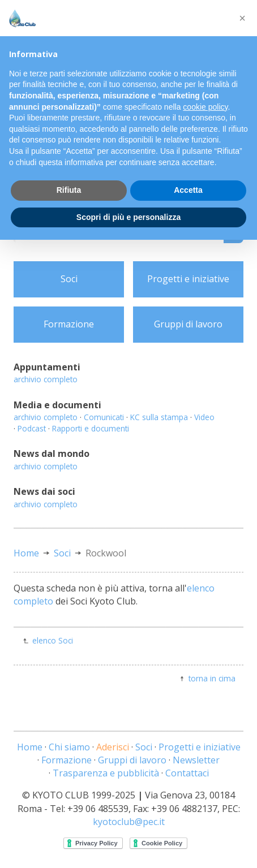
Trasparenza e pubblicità (106, 773)
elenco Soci (53, 640)
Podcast (32, 428)
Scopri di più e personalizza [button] (128, 217)
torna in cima (212, 678)
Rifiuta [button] (69, 190)
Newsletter (196, 760)
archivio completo (46, 379)
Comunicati (104, 417)
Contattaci (187, 773)
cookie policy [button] (205, 107)
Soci (69, 279)
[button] (242, 18)
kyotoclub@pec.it (129, 822)
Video (204, 417)
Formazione (69, 324)
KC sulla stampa (159, 417)
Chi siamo (69, 747)
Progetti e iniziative (188, 279)
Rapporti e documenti (91, 428)
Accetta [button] (188, 190)
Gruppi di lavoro (188, 324)
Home (26, 553)
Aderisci (113, 747)
